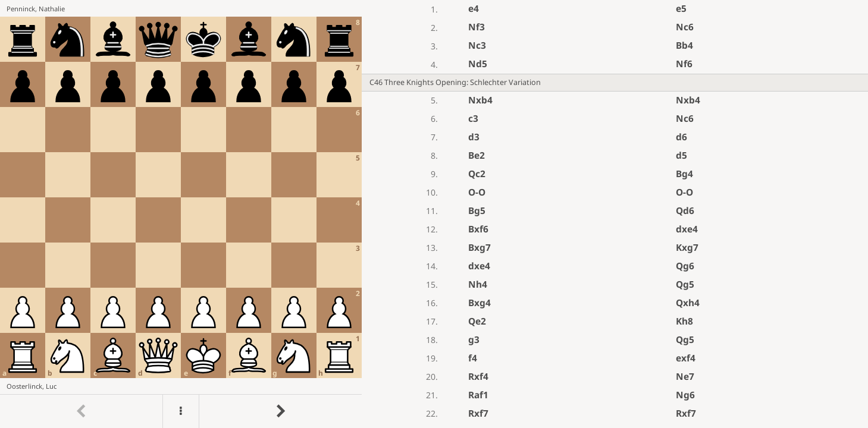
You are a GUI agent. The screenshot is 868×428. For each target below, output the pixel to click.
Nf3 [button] (477, 27)
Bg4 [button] (684, 174)
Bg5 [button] (477, 211)
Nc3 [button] (477, 45)
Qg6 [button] (685, 266)
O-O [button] (477, 192)
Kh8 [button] (684, 321)
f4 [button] (473, 358)
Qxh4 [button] (688, 303)
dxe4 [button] (687, 229)
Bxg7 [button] (480, 248)
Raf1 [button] (478, 395)
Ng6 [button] (685, 395)
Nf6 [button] (684, 64)
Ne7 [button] (685, 377)
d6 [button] (681, 137)
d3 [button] (474, 137)
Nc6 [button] (685, 27)
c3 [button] (473, 119)
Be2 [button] (477, 155)
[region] (434, 214)
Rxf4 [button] (478, 377)
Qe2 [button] (477, 321)
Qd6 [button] (685, 211)
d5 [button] (681, 155)
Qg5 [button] (685, 284)
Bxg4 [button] (480, 303)
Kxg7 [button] (687, 248)
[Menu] (181, 411)
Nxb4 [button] (480, 100)
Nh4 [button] (478, 284)
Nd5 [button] (478, 64)
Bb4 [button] (684, 45)
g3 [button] (474, 340)
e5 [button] (681, 9)
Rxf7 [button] (478, 413)
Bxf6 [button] (478, 229)
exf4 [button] (686, 358)
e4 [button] (474, 9)
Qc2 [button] (477, 174)
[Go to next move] (280, 411)
